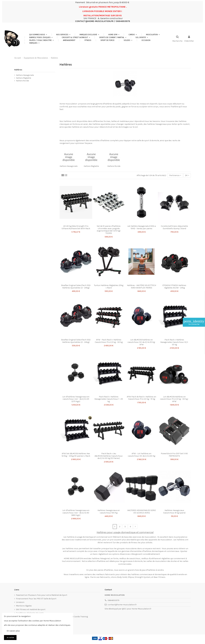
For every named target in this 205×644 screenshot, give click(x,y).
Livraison (20, 602)
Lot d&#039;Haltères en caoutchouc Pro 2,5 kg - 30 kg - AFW (174, 399)
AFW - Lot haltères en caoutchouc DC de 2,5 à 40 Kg (142, 455)
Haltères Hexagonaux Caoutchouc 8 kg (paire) (174, 512)
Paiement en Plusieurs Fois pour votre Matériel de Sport (42, 595)
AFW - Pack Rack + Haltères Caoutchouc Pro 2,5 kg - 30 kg (109, 341)
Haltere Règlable (91, 166)
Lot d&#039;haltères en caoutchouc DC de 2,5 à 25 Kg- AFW (142, 342)
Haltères (18, 70)
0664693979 (113, 600)
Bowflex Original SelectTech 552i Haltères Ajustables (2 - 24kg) (76, 287)
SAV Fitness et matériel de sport (31, 609)
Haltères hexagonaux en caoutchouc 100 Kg (109, 512)
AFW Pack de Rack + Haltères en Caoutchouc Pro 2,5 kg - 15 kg (142, 398)
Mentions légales (24, 606)
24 (187, 175)
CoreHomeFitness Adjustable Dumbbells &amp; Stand (174, 227)
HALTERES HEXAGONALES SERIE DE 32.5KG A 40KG (142, 512)
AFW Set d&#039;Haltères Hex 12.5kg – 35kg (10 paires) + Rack (76, 455)
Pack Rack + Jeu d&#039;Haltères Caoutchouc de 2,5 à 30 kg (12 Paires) (109, 456)
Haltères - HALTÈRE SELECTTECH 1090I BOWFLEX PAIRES (142, 287)
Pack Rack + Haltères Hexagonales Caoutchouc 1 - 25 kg (109, 399)
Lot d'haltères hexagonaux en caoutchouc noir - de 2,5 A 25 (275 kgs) (76, 399)
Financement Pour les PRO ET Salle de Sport (36, 599)
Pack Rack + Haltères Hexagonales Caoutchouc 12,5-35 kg (174, 342)
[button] (63, 35)
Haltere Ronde (114, 166)
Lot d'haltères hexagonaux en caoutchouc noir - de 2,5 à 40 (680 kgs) (76, 513)
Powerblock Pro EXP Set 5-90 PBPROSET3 (174, 455)
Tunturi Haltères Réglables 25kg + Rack (109, 287)
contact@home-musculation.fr (122, 605)
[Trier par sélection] (175, 175)
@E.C (124, 609)
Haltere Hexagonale (69, 166)
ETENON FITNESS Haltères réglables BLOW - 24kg (174, 287)
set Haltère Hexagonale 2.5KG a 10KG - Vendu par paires (142, 227)
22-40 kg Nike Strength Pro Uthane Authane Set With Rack (76, 227)
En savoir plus (13, 631)
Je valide (10, 638)
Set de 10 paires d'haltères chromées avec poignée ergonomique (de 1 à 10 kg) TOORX (109, 230)
